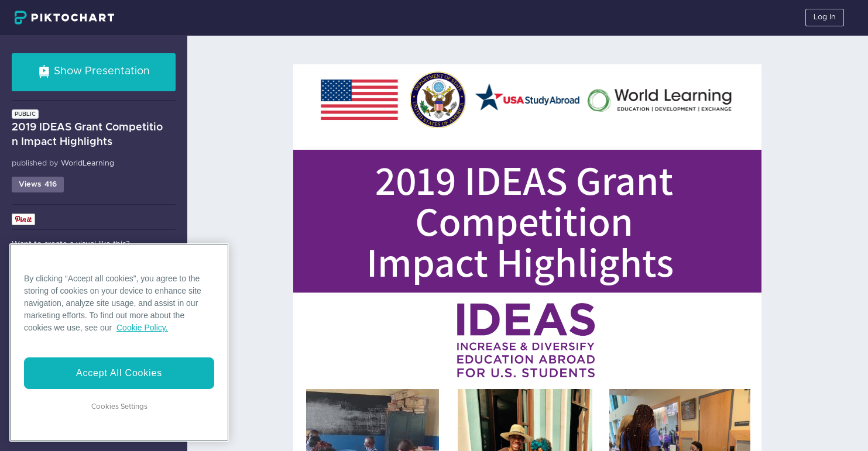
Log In (825, 17)
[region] (119, 342)
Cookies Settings (119, 407)
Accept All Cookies (119, 373)
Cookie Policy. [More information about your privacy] (142, 328)
